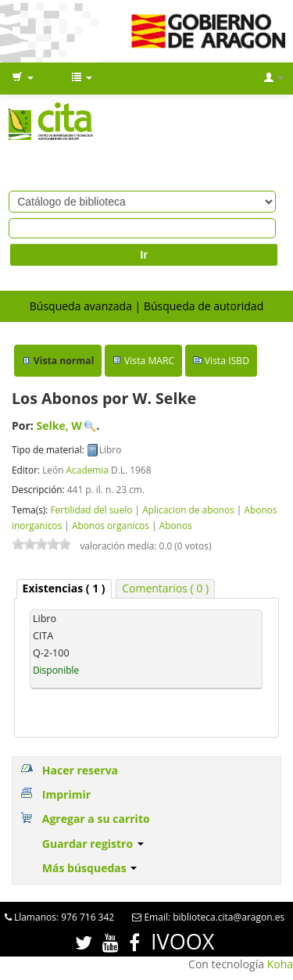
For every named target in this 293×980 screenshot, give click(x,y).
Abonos (176, 525)
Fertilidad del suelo (91, 510)
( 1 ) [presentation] (64, 588)
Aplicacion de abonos (188, 510)
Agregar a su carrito (96, 819)
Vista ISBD (227, 361)
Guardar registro (93, 844)
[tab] (64, 589)
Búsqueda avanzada (81, 306)
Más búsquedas (90, 868)
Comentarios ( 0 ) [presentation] (165, 588)
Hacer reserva (80, 770)
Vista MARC (149, 361)
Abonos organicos (111, 525)
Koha (280, 964)
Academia (88, 470)
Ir (144, 255)
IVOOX (182, 941)
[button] (23, 78)
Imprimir (66, 794)
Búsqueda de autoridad (204, 306)
